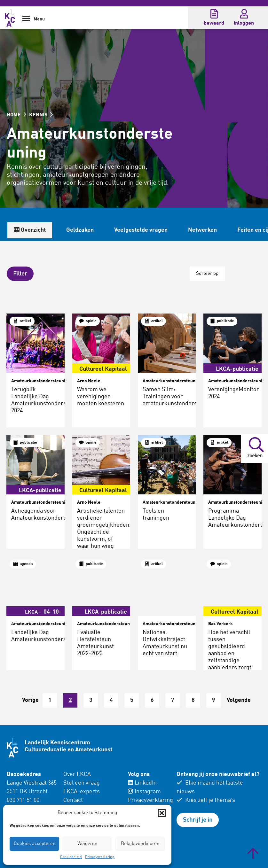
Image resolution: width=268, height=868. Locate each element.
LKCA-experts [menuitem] (82, 792)
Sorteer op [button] (207, 274)
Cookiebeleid (71, 857)
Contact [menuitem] (73, 800)
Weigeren (87, 844)
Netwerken (202, 230)
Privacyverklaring (100, 857)
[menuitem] (92, 796)
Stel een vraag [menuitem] (82, 783)
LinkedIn (142, 783)
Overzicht (30, 230)
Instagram (144, 792)
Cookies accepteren (35, 844)
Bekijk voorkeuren (140, 844)
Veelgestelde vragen (141, 230)
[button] (162, 813)
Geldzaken (80, 230)
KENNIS (41, 115)
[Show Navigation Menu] (26, 21)
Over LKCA (77, 774)
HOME (16, 115)
